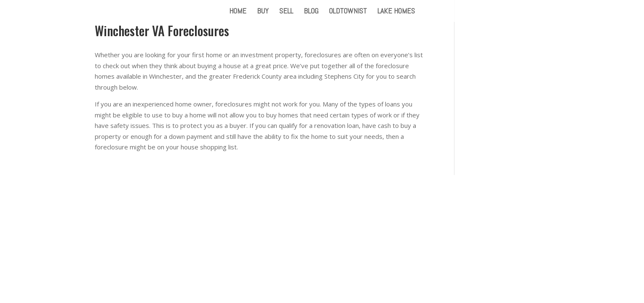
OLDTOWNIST (348, 12)
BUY (263, 12)
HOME (238, 12)
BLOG (311, 12)
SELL (286, 12)
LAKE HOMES (396, 12)
